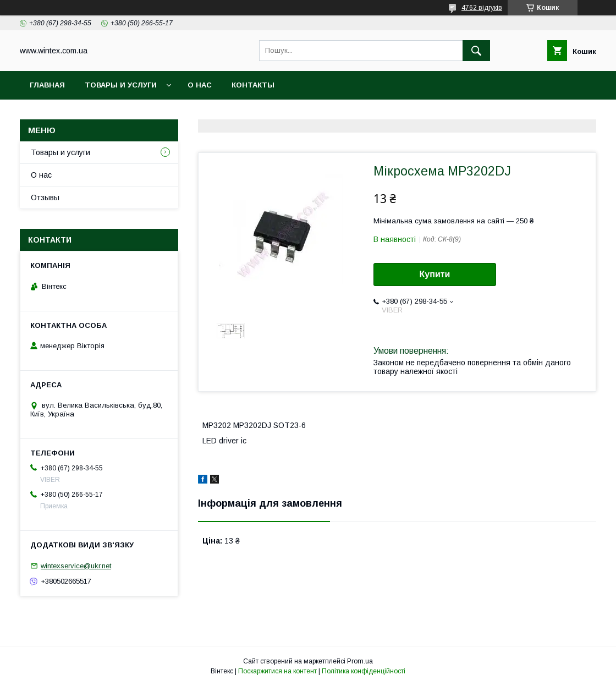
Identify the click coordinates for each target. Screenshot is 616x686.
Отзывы (45, 197)
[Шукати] (476, 51)
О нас (200, 85)
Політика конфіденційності (364, 671)
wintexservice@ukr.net (76, 566)
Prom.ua (360, 661)
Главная (47, 85)
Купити (435, 274)
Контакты (253, 85)
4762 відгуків (482, 8)
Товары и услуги (121, 85)
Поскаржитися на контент (277, 671)
